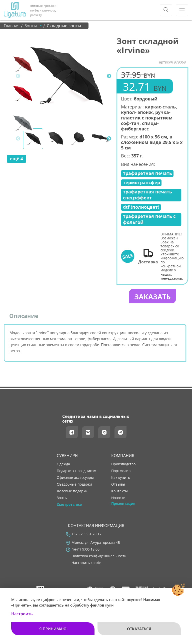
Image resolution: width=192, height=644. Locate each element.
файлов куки (102, 605)
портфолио (121, 472)
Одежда (63, 465)
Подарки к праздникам (76, 472)
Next (109, 76)
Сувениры (68, 456)
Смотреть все (69, 505)
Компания (123, 456)
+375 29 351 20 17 (86, 535)
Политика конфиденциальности (99, 557)
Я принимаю (53, 629)
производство (123, 465)
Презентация (123, 504)
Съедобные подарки (74, 485)
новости (118, 499)
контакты (119, 492)
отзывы (118, 485)
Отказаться (139, 629)
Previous (18, 76)
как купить (121, 478)
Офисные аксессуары (75, 478)
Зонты (62, 499)
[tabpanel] (67, 76)
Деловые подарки (72, 492)
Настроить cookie (86, 564)
